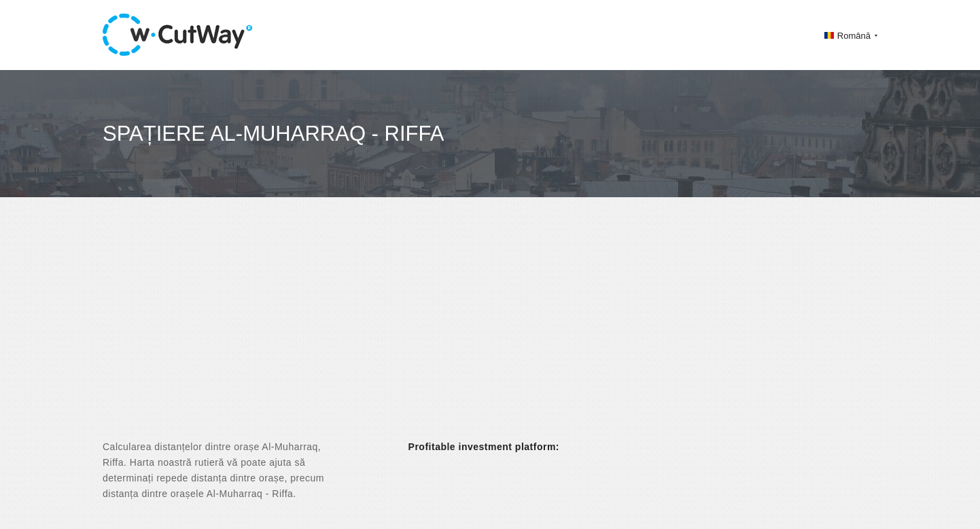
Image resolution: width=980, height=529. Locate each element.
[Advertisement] (490, 330)
